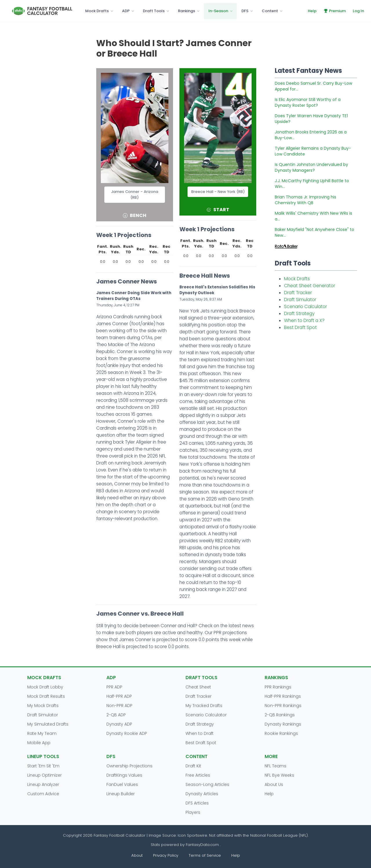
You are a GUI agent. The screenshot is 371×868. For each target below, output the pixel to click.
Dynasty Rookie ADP (127, 733)
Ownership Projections (129, 766)
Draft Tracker (298, 293)
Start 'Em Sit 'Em (43, 766)
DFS (245, 11)
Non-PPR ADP (119, 706)
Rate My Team (42, 733)
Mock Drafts (97, 11)
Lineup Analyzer (43, 784)
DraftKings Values (124, 775)
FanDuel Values (122, 784)
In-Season (218, 11)
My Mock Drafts (43, 706)
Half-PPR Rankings (283, 696)
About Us (274, 784)
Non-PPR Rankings (283, 706)
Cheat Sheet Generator (310, 286)
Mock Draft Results (46, 696)
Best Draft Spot (300, 327)
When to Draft (200, 733)
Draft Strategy (299, 313)
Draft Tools (154, 11)
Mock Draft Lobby (45, 687)
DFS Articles (197, 803)
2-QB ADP (116, 715)
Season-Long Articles (207, 784)
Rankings (187, 11)
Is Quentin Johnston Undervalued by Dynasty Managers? (311, 167)
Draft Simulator (300, 300)
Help (312, 11)
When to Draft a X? (304, 320)
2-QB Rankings (280, 715)
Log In (358, 11)
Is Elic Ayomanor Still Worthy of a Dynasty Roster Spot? (308, 102)
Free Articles (198, 775)
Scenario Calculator (305, 306)
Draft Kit (193, 766)
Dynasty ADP (119, 724)
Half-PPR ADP (119, 696)
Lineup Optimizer (44, 775)
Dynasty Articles (202, 794)
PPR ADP (114, 687)
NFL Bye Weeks (279, 775)
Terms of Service (205, 855)
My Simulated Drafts (48, 724)
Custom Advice (43, 794)
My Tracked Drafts (204, 706)
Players (193, 812)
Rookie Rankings (281, 733)
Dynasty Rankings (283, 724)
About (137, 855)
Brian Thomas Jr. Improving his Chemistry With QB (305, 200)
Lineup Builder (121, 794)
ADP (126, 11)
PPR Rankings (278, 687)
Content (270, 11)
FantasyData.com (203, 845)
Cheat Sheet (198, 687)
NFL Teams (275, 766)
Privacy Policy (166, 855)
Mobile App (39, 743)
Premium (335, 11)
